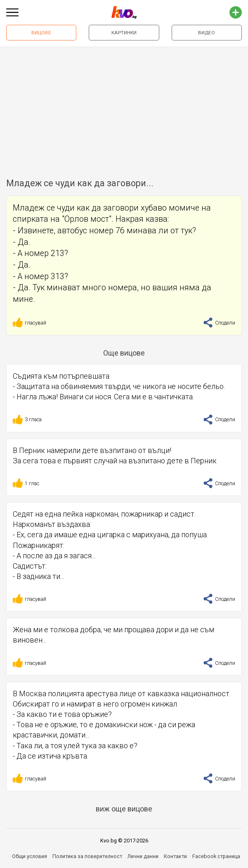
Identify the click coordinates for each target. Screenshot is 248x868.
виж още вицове (124, 809)
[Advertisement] (124, 109)
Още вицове (124, 353)
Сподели (219, 323)
